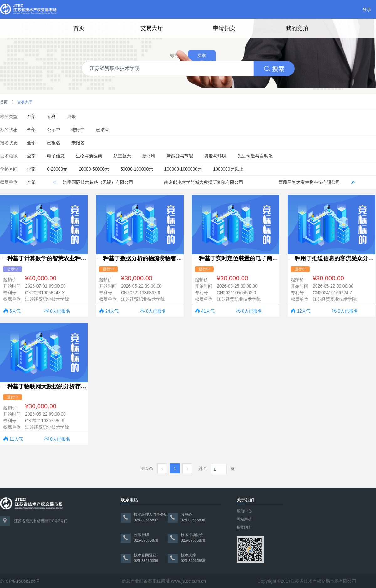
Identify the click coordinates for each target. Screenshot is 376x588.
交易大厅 (152, 28)
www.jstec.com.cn (188, 581)
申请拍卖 (224, 28)
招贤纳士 (244, 527)
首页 (79, 28)
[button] (353, 182)
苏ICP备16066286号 (20, 581)
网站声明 (244, 519)
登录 (367, 9)
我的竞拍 (297, 28)
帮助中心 (244, 511)
